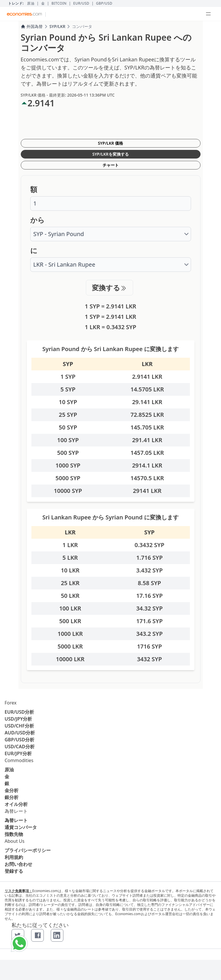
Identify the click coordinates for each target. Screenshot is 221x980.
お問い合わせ (18, 864)
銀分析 (12, 797)
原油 (31, 3)
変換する (109, 288)
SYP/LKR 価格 (111, 143)
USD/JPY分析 (18, 719)
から (37, 220)
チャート (111, 165)
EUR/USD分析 (19, 712)
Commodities (19, 760)
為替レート (16, 811)
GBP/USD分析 (19, 740)
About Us (15, 841)
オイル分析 (16, 804)
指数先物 (14, 834)
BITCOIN (59, 3)
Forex (11, 703)
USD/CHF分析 (19, 726)
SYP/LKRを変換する (110, 154)
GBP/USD (104, 3)
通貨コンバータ (21, 827)
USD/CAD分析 (20, 747)
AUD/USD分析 (20, 733)
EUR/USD (81, 3)
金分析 (12, 790)
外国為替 (32, 26)
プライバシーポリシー (28, 850)
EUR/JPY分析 (18, 753)
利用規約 (14, 857)
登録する (14, 871)
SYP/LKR (57, 26)
